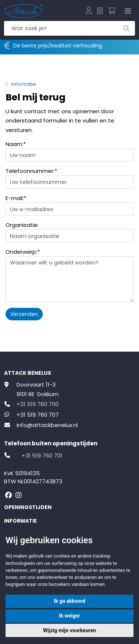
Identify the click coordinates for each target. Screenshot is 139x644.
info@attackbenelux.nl (47, 425)
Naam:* (16, 144)
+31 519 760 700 (38, 404)
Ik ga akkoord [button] (69, 601)
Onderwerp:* (23, 252)
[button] (89, 11)
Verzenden (24, 314)
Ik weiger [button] (69, 616)
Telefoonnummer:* (31, 171)
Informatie (24, 84)
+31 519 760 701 (42, 456)
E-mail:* (16, 198)
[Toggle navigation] (126, 11)
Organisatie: (22, 225)
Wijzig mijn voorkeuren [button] (70, 630)
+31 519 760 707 (38, 415)
